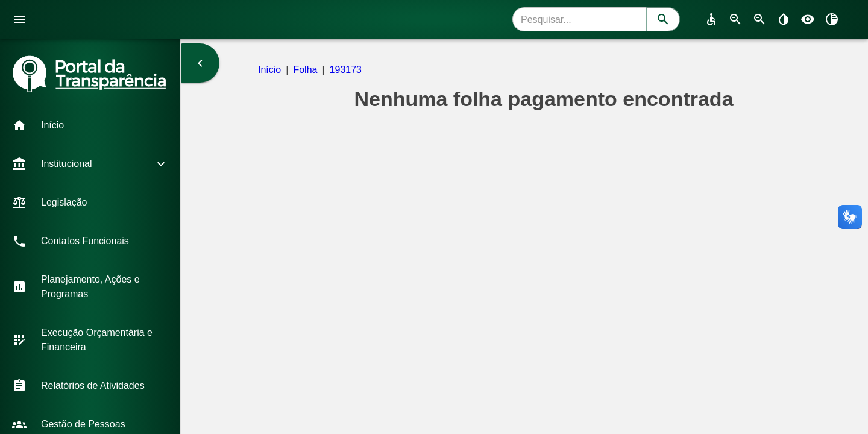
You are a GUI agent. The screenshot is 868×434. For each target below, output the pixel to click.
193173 (346, 70)
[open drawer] (19, 19)
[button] (90, 125)
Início (269, 70)
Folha (305, 70)
